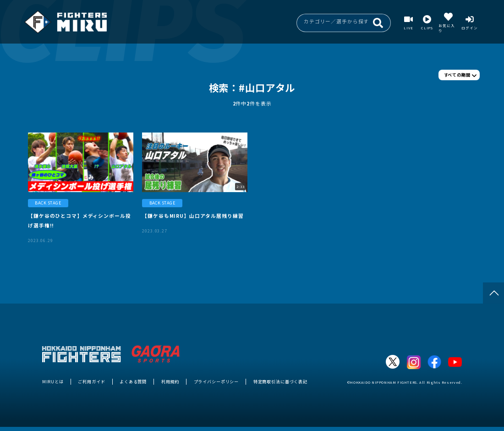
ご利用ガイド (91, 381)
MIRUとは (53, 381)
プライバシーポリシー (216, 381)
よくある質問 (133, 381)
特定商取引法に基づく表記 (280, 381)
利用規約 (170, 381)
